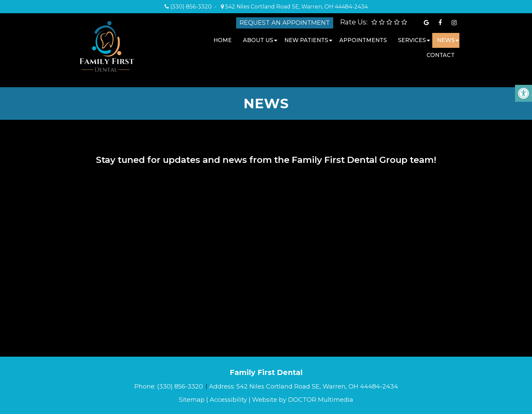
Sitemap (192, 400)
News (446, 40)
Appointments (363, 40)
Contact (441, 55)
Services (412, 40)
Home (223, 40)
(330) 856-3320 (191, 7)
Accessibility (228, 400)
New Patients (306, 40)
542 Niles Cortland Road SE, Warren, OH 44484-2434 (296, 7)
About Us (258, 40)
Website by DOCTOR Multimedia (303, 400)
